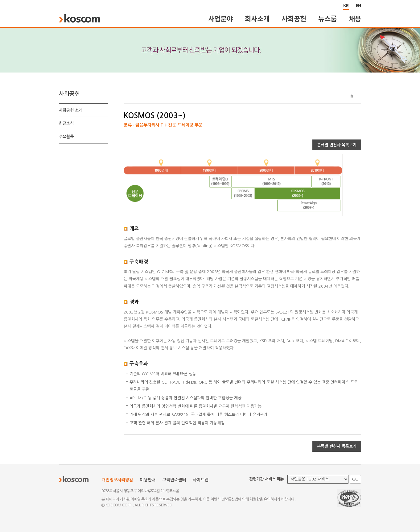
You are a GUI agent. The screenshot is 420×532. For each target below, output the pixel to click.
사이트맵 (201, 480)
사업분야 (220, 18)
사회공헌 (294, 18)
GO (355, 479)
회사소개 (257, 18)
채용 (355, 18)
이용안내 (148, 480)
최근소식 (66, 123)
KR (346, 5)
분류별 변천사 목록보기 (337, 145)
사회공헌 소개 (71, 110)
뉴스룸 (327, 18)
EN (359, 5)
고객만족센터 (174, 480)
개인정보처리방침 (117, 480)
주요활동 (66, 137)
